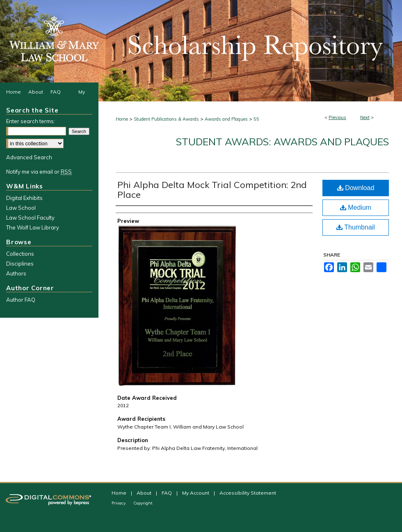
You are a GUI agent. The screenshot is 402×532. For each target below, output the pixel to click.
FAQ (167, 493)
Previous (337, 117)
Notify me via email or (39, 172)
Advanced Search (29, 157)
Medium (356, 208)
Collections (20, 254)
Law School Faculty (30, 218)
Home (122, 119)
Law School (21, 208)
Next (365, 117)
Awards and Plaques (226, 119)
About (145, 493)
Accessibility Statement (248, 493)
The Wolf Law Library (33, 227)
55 (256, 119)
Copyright (143, 503)
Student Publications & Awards (166, 119)
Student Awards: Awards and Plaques (282, 142)
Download (356, 188)
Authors (16, 273)
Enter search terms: (31, 121)
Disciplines (20, 264)
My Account (196, 493)
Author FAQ (21, 300)
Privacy (119, 503)
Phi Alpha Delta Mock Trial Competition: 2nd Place (212, 190)
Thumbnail (356, 227)
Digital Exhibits (24, 198)
